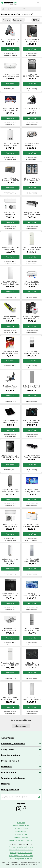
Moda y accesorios (10, 790)
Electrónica (7, 767)
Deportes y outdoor (11, 755)
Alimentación (8, 738)
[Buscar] (3, 9)
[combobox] (23, 9)
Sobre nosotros (21, 834)
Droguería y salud (10, 761)
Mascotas (6, 784)
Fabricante (19, 20)
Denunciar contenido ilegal (21, 720)
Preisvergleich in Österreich (21, 853)
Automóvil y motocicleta (13, 744)
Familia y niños (9, 772)
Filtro (36, 20)
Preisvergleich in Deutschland (21, 856)
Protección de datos (21, 826)
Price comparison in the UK (21, 859)
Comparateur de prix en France (21, 850)
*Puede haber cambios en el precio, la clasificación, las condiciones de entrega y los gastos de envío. (21, 863)
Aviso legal (21, 823)
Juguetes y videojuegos (13, 778)
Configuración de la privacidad (21, 840)
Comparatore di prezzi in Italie (21, 847)
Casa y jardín (7, 749)
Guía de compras (21, 837)
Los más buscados (21, 829)
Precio (7, 20)
